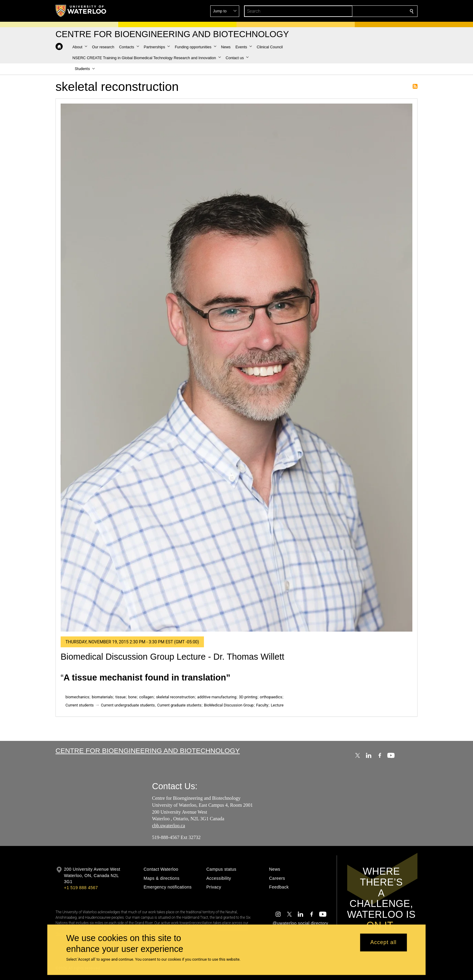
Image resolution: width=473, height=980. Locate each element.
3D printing (248, 697)
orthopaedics (271, 697)
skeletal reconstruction (175, 697)
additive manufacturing (217, 697)
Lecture (277, 705)
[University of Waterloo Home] (81, 11)
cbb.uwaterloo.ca (168, 826)
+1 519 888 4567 (81, 888)
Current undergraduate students (128, 705)
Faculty (262, 705)
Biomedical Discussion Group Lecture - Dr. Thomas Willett (172, 657)
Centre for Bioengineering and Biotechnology (148, 751)
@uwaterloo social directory (300, 923)
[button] (368, 11)
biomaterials (102, 697)
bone (132, 697)
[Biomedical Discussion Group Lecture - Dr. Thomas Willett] (237, 368)
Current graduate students (179, 705)
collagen (146, 697)
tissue (121, 697)
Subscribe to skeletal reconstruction (415, 86)
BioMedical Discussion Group (229, 705)
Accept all (383, 943)
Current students (80, 705)
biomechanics (77, 697)
